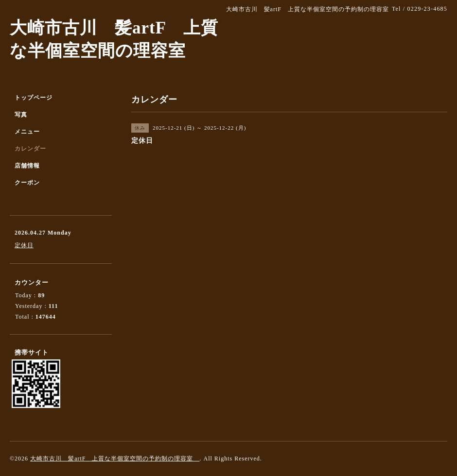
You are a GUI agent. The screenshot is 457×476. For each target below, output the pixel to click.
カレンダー (30, 149)
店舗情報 (27, 166)
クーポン (27, 183)
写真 (21, 115)
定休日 (24, 245)
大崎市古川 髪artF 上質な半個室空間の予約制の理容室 (115, 459)
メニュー (27, 132)
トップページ (34, 98)
